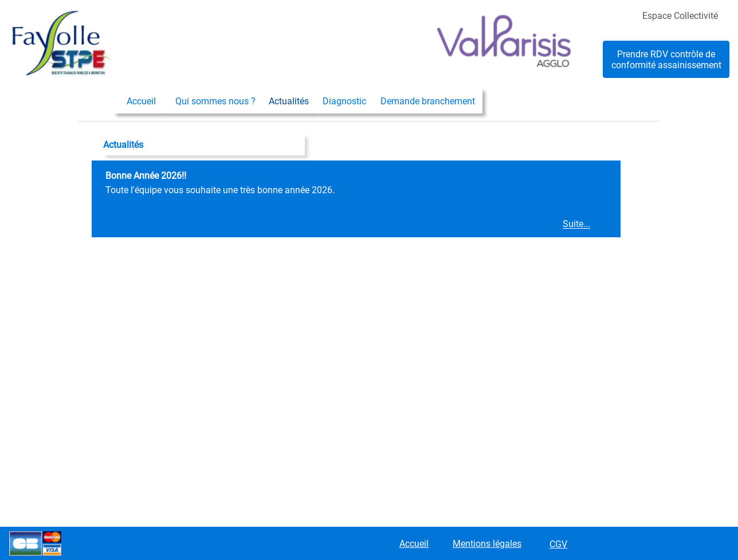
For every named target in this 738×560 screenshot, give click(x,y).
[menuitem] (141, 101)
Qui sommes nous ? (215, 101)
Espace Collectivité (680, 16)
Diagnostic (344, 101)
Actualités (289, 101)
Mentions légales (487, 544)
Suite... (576, 224)
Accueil (141, 101)
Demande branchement (428, 101)
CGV (558, 544)
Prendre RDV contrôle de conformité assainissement (666, 60)
